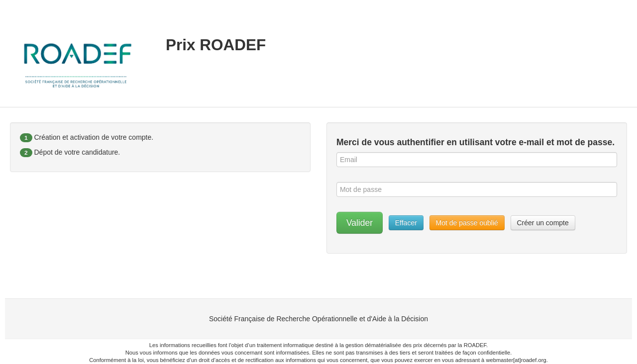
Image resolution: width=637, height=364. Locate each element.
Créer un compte (543, 223)
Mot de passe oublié (467, 223)
